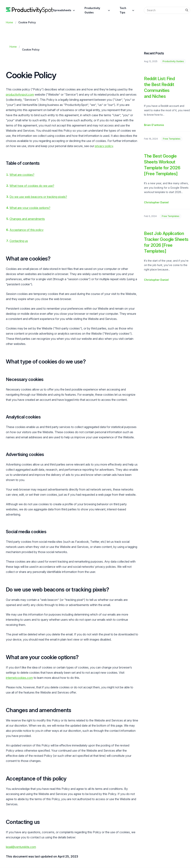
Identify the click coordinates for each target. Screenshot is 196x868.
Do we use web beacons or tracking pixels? (38, 197)
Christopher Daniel (156, 202)
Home (9, 22)
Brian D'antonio (154, 125)
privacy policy (104, 146)
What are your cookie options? (30, 208)
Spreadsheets (64, 10)
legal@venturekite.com (21, 847)
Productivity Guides (98, 10)
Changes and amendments (27, 219)
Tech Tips (127, 10)
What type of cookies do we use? (32, 186)
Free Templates (172, 139)
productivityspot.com (20, 95)
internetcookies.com (19, 678)
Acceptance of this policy (27, 230)
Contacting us (19, 241)
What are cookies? (22, 175)
